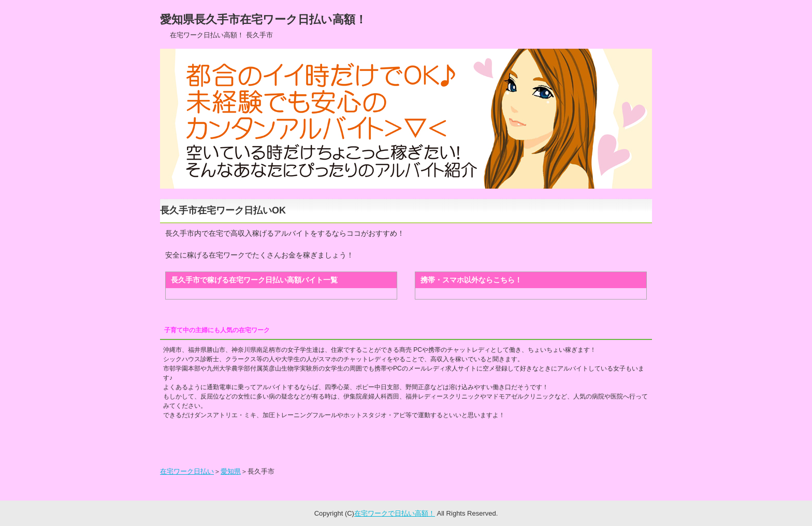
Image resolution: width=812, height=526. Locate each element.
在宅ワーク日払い (187, 471)
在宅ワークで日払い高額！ (395, 513)
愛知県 (231, 471)
